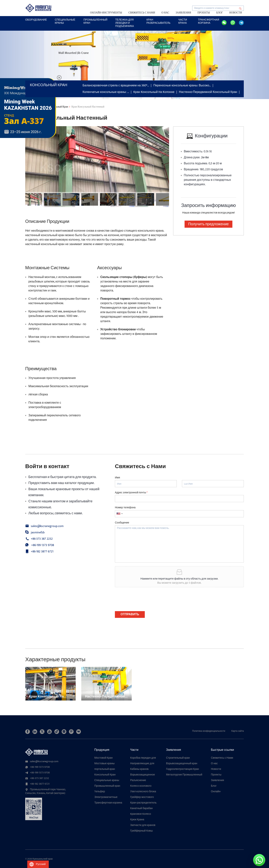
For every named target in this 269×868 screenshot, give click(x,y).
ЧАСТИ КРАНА (183, 21)
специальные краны (65, 21)
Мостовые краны (104, 763)
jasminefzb (38, 533)
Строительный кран (178, 758)
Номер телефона (125, 508)
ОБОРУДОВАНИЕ (36, 20)
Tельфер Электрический (103, 792)
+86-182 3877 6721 (42, 552)
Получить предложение (209, 224)
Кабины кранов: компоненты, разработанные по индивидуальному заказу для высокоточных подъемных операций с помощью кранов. (144, 769)
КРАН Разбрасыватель (159, 21)
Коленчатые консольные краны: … (106, 92)
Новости (236, 13)
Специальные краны (107, 780)
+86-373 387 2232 (42, 539)
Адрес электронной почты (131, 493)
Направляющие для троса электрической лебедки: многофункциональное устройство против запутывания (144, 763)
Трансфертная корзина (209, 21)
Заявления (183, 13)
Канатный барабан (141, 808)
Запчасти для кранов (143, 825)
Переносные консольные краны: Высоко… (182, 86)
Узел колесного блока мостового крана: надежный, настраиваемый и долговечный (143, 792)
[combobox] (119, 514)
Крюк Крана (137, 820)
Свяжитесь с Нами (142, 13)
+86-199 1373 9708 (43, 545)
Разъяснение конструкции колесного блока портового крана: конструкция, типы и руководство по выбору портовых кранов (144, 780)
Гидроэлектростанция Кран (183, 769)
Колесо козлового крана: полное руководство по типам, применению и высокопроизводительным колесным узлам (144, 786)
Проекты (204, 13)
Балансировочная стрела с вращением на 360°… (116, 86)
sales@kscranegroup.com (47, 526)
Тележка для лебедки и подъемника (125, 23)
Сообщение (122, 523)
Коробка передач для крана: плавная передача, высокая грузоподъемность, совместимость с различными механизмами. (143, 758)
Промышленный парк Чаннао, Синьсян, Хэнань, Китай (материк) (45, 791)
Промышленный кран (95, 21)
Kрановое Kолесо (141, 814)
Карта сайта (238, 731)
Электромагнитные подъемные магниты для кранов (107, 797)
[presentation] (143, 605)
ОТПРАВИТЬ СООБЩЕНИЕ (130, 615)
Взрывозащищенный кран (182, 763)
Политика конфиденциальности (209, 731)
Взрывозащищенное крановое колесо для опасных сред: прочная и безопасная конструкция (144, 775)
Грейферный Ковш (142, 831)
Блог (220, 13)
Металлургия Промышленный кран (184, 775)
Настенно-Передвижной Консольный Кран (208, 92)
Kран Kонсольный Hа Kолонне (154, 92)
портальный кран (105, 769)
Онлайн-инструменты (106, 13)
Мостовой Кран (103, 758)
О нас (165, 13)
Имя (117, 478)
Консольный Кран (105, 775)
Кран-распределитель (143, 803)
